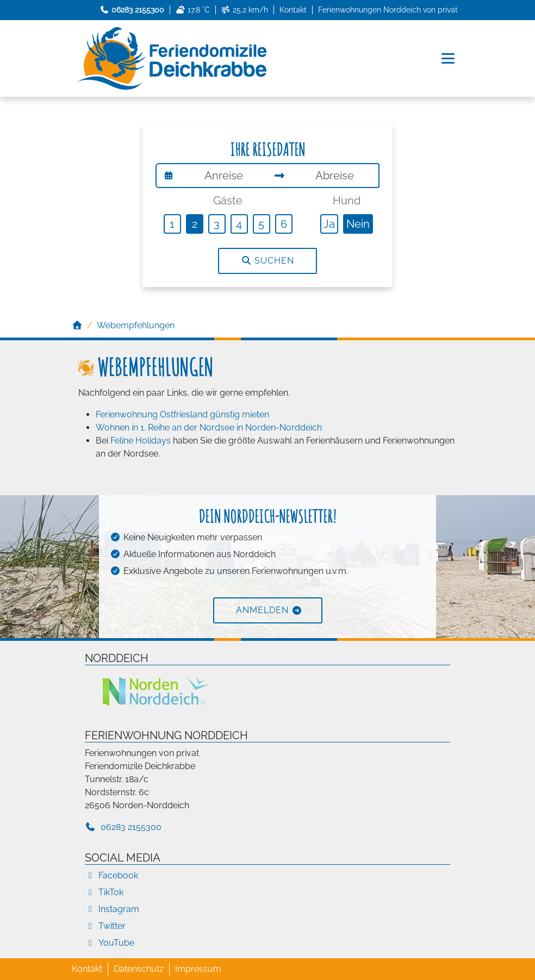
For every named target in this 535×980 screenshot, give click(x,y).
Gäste (228, 201)
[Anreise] (224, 176)
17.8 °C (193, 10)
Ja (329, 224)
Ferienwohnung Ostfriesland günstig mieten (182, 414)
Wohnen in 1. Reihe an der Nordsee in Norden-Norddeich (209, 427)
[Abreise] (335, 176)
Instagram (112, 909)
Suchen (267, 261)
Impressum (198, 969)
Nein (358, 224)
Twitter (105, 926)
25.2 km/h (245, 10)
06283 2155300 (123, 827)
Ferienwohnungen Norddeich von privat (388, 10)
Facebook (111, 875)
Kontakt (293, 10)
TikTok (104, 892)
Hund (347, 201)
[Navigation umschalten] (449, 58)
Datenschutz (139, 969)
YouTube (110, 943)
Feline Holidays (141, 441)
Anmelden (262, 610)
